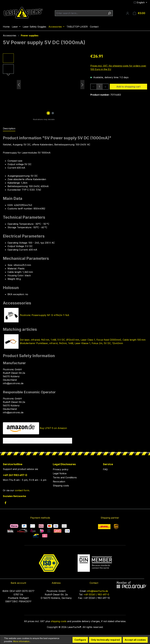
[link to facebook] (5, 503)
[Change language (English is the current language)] (140, 2)
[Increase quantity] (106, 87)
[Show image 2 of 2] (53, 113)
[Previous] (19, 85)
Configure (80, 640)
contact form (22, 490)
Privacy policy (61, 469)
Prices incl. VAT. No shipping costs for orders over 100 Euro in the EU (118, 67)
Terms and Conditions (65, 477)
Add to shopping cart (128, 87)
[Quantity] (99, 87)
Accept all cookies (135, 640)
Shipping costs (61, 486)
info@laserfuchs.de (97, 591)
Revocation (59, 482)
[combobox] (81, 13)
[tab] (9, 129)
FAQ (105, 469)
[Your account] (128, 13)
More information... (22, 641)
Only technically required (105, 640)
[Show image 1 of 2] (48, 113)
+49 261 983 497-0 (15, 475)
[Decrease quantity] (93, 87)
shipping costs (59, 621)
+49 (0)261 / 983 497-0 (96, 594)
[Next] (82, 85)
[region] (44, 85)
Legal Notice (60, 473)
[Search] (109, 13)
